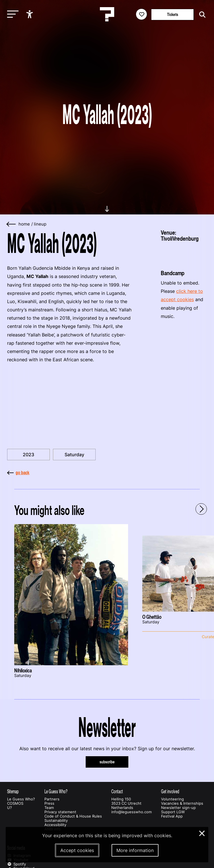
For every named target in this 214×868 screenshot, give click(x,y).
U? (10, 808)
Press (49, 803)
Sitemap (13, 791)
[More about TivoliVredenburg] (184, 254)
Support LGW (173, 812)
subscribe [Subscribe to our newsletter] (107, 762)
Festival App (172, 816)
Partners (52, 799)
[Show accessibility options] (30, 14)
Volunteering (172, 799)
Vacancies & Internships (182, 803)
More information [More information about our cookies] (135, 850)
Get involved (170, 791)
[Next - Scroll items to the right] (201, 509)
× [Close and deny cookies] (202, 833)
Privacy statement (60, 812)
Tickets (173, 14)
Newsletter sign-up (178, 808)
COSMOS (15, 803)
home (24, 224)
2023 (28, 455)
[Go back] (11, 224)
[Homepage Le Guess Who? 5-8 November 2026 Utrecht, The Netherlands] (107, 14)
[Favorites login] (141, 14)
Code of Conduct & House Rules (73, 816)
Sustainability (56, 821)
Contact (117, 791)
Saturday (74, 455)
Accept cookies (77, 850)
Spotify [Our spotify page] (17, 864)
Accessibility (55, 825)
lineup (40, 224)
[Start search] (201, 15)
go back (18, 472)
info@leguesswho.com (131, 812)
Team (49, 808)
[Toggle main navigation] (11, 14)
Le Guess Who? (21, 799)
